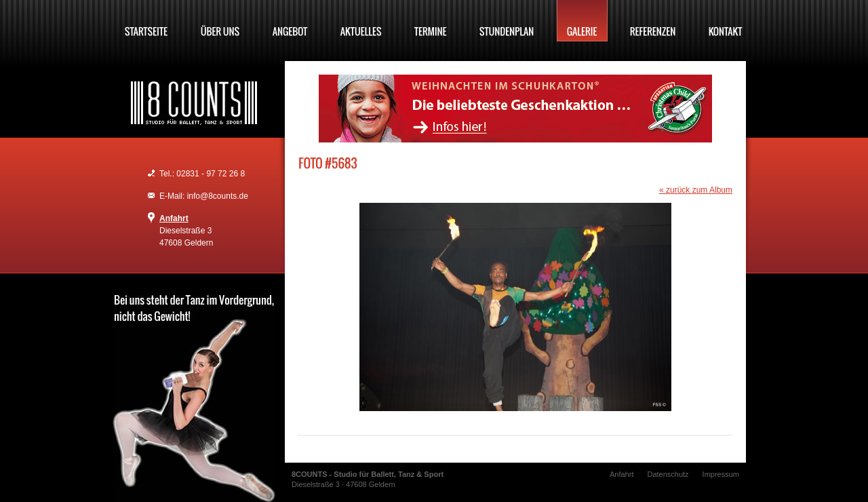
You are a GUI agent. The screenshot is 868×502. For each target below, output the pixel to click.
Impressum (721, 474)
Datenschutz (668, 474)
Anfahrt (174, 218)
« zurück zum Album (696, 190)
